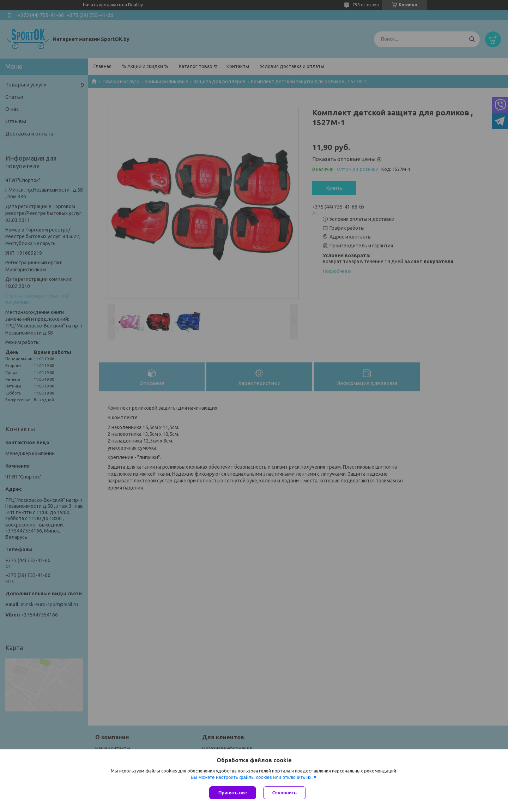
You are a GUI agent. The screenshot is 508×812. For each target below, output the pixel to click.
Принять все (233, 793)
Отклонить (285, 793)
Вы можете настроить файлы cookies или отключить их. (252, 777)
